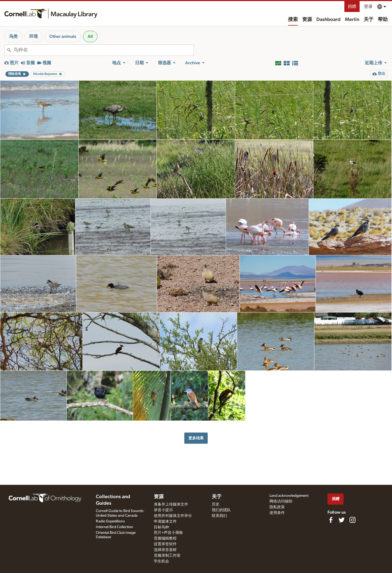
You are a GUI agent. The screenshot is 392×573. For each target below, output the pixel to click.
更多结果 (196, 438)
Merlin (352, 20)
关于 (369, 20)
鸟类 (13, 36)
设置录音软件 (165, 544)
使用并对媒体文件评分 (173, 516)
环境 (33, 36)
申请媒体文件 (165, 522)
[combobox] (103, 50)
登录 (368, 7)
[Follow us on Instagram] (353, 520)
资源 (307, 20)
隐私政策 (277, 507)
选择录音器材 (165, 550)
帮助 (383, 20)
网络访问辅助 (281, 501)
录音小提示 (163, 510)
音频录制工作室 (167, 556)
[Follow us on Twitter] (342, 520)
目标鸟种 (161, 527)
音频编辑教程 (165, 538)
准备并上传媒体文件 (171, 504)
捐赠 (352, 7)
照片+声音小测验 (168, 533)
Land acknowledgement (289, 496)
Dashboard (328, 20)
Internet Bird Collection (114, 527)
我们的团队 (221, 510)
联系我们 (219, 516)
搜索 (293, 20)
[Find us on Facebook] (331, 520)
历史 (216, 504)
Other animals (63, 36)
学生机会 (161, 561)
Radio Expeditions (110, 521)
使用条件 (277, 513)
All (90, 36)
